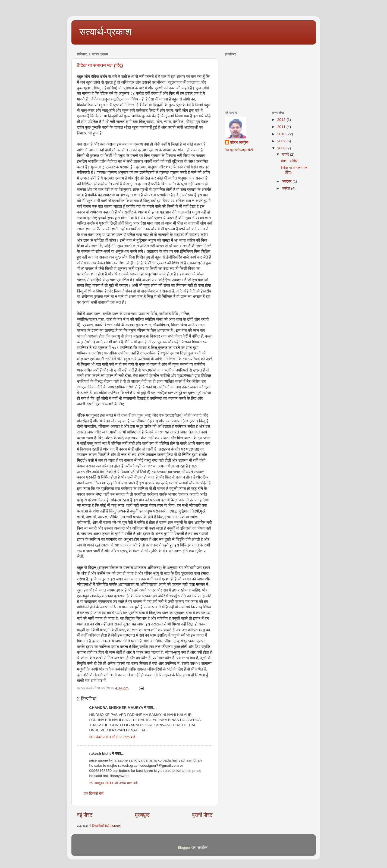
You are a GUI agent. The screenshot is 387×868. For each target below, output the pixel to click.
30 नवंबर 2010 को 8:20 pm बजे (112, 737)
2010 (282, 134)
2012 (282, 120)
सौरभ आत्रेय (239, 142)
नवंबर (286, 154)
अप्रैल (286, 188)
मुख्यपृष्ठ (142, 815)
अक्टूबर (287, 181)
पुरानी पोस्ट (202, 815)
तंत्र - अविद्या (290, 161)
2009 (282, 141)
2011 (282, 127)
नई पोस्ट (85, 815)
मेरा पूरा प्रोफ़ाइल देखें (239, 150)
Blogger (184, 847)
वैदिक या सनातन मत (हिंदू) (100, 65)
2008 (282, 148)
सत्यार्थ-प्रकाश (106, 32)
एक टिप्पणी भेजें (94, 793)
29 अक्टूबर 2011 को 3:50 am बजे (114, 783)
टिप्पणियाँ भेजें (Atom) (107, 826)
